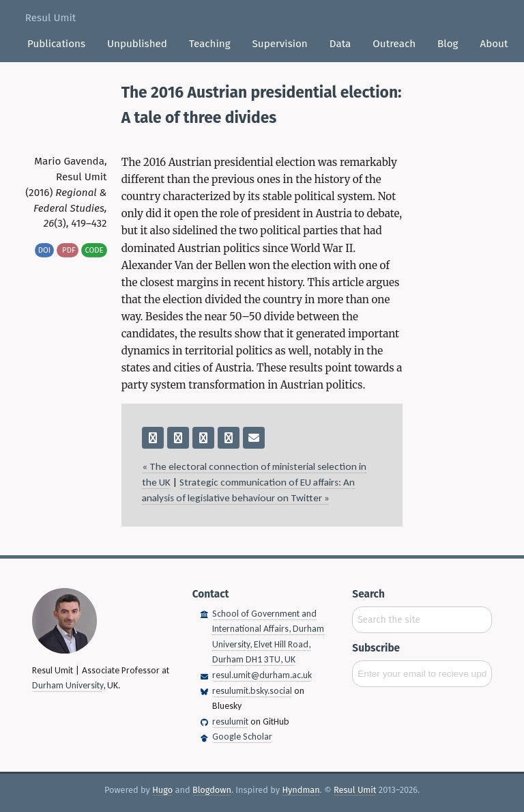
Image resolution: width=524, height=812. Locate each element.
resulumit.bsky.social (252, 691)
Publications (56, 44)
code (94, 250)
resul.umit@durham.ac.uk (262, 675)
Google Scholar (242, 737)
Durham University (68, 685)
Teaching (210, 44)
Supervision (280, 44)
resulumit (230, 722)
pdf (68, 250)
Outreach (394, 44)
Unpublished (137, 44)
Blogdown (212, 790)
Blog (448, 44)
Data (340, 44)
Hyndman (301, 790)
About (494, 44)
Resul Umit (50, 18)
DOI (44, 250)
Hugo (162, 790)
